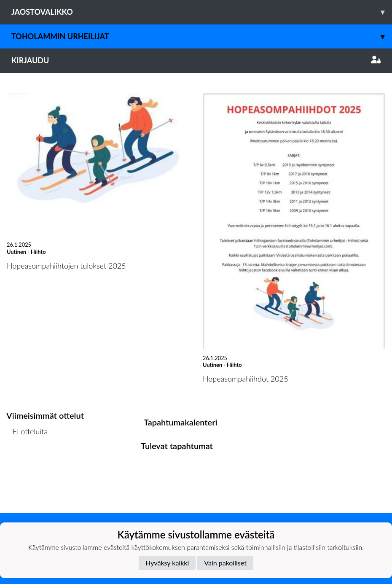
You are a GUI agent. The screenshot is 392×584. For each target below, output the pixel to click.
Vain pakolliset (225, 563)
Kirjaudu (196, 60)
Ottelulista (27, 464)
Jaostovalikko (202, 12)
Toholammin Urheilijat (202, 36)
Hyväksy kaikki (167, 563)
